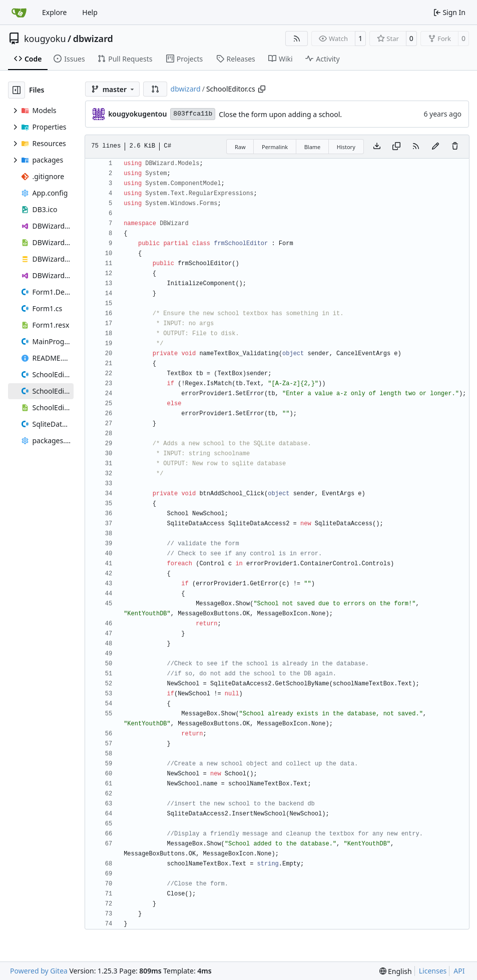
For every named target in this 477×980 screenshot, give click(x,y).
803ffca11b (193, 114)
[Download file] (377, 147)
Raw (240, 147)
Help (90, 12)
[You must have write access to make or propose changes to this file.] (455, 147)
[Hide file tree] (17, 90)
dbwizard (93, 39)
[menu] (396, 971)
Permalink (275, 147)
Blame (313, 147)
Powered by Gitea (39, 971)
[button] (155, 89)
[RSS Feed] (297, 39)
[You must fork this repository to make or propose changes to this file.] (435, 147)
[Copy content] (396, 147)
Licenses (433, 971)
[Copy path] (262, 89)
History (346, 147)
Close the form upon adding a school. (280, 114)
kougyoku (45, 39)
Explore (54, 12)
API (459, 971)
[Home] (19, 13)
